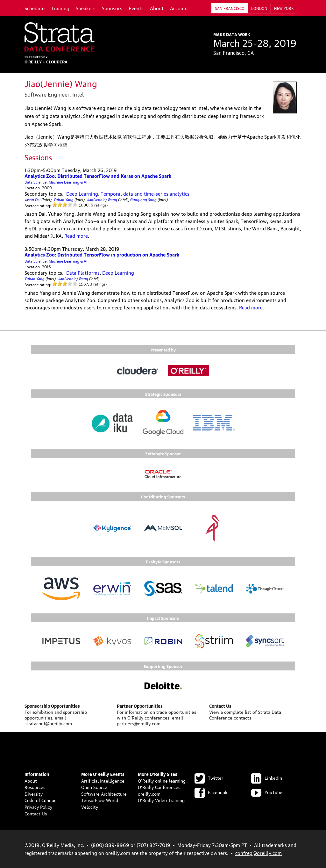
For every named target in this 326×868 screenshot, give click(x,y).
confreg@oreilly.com (259, 853)
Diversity (34, 793)
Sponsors (112, 8)
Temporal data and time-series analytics (145, 193)
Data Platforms (83, 272)
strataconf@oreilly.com (48, 723)
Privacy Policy (38, 807)
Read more (76, 235)
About (157, 8)
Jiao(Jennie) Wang (102, 199)
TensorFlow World (100, 800)
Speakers (86, 8)
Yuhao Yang (64, 199)
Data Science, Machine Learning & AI (56, 182)
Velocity (90, 807)
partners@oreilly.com (139, 723)
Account (179, 8)
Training (60, 8)
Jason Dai (32, 199)
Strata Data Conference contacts (245, 714)
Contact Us (36, 813)
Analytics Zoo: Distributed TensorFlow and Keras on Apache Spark (98, 176)
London (259, 8)
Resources (35, 787)
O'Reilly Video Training (161, 800)
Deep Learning (82, 193)
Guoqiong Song (143, 199)
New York (284, 8)
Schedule (35, 8)
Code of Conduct (41, 800)
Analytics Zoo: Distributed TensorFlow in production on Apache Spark (102, 254)
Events (136, 8)
